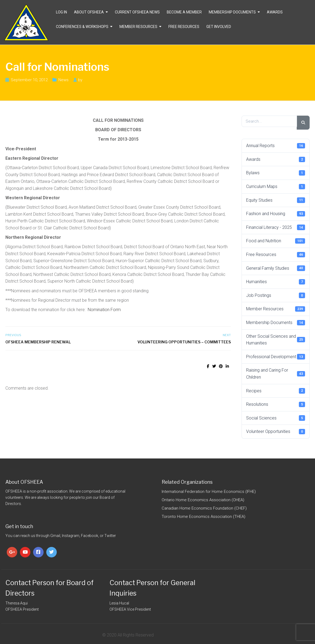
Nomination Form (104, 310)
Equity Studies (276, 200)
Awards (275, 12)
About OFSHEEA (89, 12)
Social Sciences (276, 418)
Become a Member (184, 12)
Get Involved (219, 27)
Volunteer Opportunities (276, 432)
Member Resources (138, 27)
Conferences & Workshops (82, 27)
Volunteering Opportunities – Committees (184, 342)
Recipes (276, 391)
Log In (61, 12)
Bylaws (276, 173)
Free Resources (184, 27)
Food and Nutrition (276, 241)
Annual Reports (276, 146)
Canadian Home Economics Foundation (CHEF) (204, 508)
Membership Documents (232, 12)
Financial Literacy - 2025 (276, 227)
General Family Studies (276, 268)
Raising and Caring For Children (276, 374)
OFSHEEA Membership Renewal (38, 342)
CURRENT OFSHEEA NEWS (137, 12)
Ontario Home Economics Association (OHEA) (203, 500)
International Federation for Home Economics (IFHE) (209, 492)
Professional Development (276, 357)
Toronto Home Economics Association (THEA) (203, 517)
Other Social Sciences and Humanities (276, 340)
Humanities (276, 282)
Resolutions (276, 404)
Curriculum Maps (276, 187)
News (63, 80)
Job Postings (276, 295)
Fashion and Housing (276, 214)
